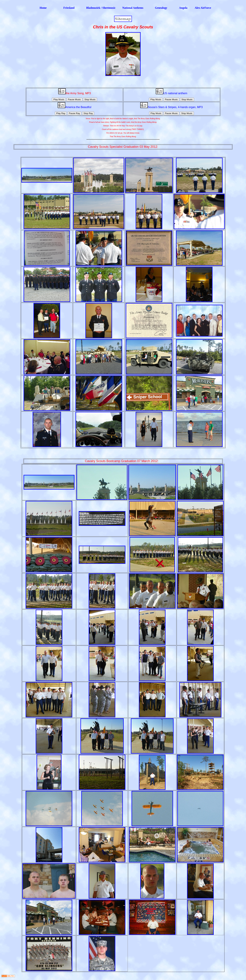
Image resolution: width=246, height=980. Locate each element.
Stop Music (90, 99)
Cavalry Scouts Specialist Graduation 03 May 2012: (123, 147)
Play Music (59, 99)
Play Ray (61, 113)
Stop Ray (88, 113)
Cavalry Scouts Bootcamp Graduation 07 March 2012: (122, 461)
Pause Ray (74, 113)
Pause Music (74, 99)
